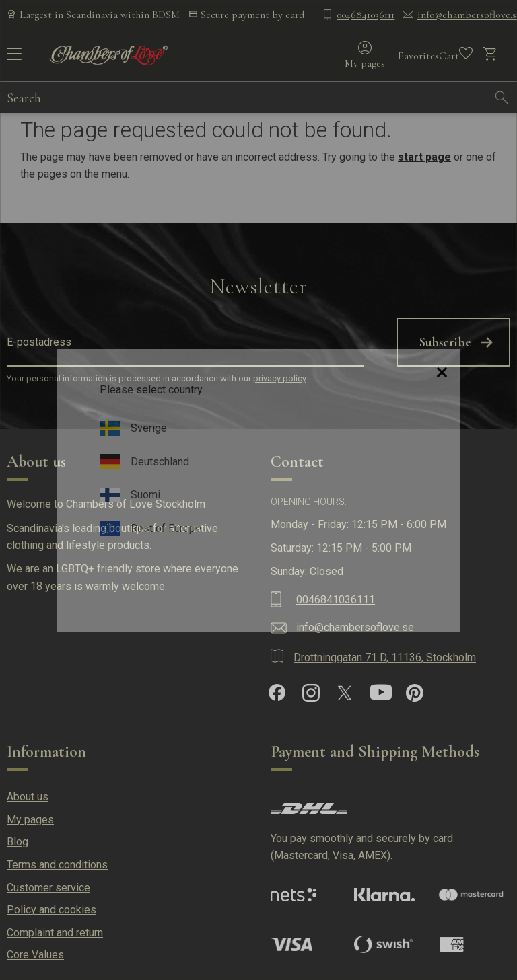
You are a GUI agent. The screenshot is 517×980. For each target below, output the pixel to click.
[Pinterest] (415, 693)
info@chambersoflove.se (355, 627)
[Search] (502, 98)
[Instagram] (311, 693)
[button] (12, 59)
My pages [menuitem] (30, 820)
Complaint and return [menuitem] (55, 933)
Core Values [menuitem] (35, 955)
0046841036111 (366, 15)
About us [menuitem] (28, 797)
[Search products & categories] (247, 98)
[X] (345, 693)
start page (424, 157)
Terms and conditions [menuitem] (57, 865)
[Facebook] (277, 692)
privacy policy (280, 378)
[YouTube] (381, 693)
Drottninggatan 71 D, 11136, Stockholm (385, 657)
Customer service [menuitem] (48, 888)
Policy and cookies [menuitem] (51, 910)
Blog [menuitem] (18, 842)
